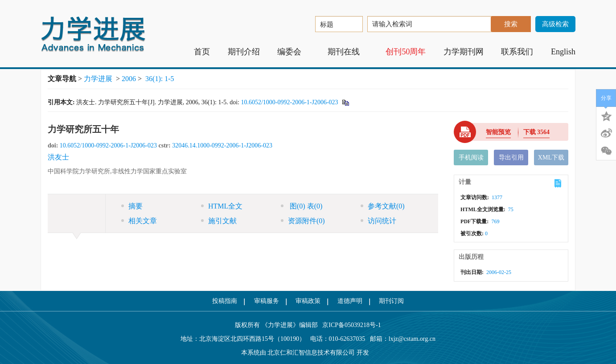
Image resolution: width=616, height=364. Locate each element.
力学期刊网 (464, 52)
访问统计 (378, 221)
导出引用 (511, 157)
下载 (537, 132)
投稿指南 (225, 301)
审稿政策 (308, 301)
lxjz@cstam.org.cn (412, 339)
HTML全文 (222, 206)
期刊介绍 (244, 52)
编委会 (294, 52)
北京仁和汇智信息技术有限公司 (311, 353)
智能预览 (498, 132)
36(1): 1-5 (160, 79)
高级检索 (555, 24)
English (563, 52)
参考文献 (383, 206)
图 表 (302, 206)
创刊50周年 (406, 52)
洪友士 (58, 157)
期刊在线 (348, 52)
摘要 (132, 206)
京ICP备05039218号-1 (349, 325)
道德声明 (350, 301)
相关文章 (139, 221)
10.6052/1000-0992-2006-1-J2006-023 (289, 102)
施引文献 (219, 221)
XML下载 (551, 157)
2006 (129, 79)
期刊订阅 (391, 301)
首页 (202, 52)
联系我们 (517, 52)
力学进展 (98, 79)
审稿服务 (267, 301)
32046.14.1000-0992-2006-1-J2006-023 (222, 145)
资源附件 (303, 221)
